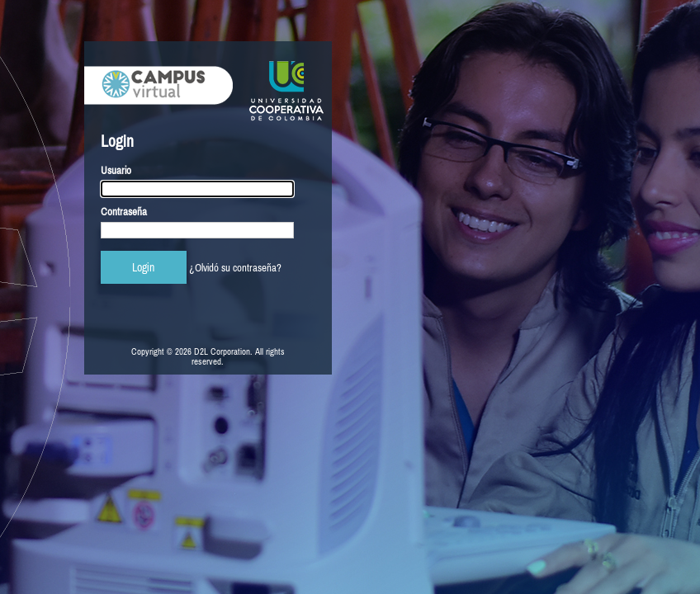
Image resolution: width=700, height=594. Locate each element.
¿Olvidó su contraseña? (235, 268)
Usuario (116, 170)
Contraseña (124, 212)
